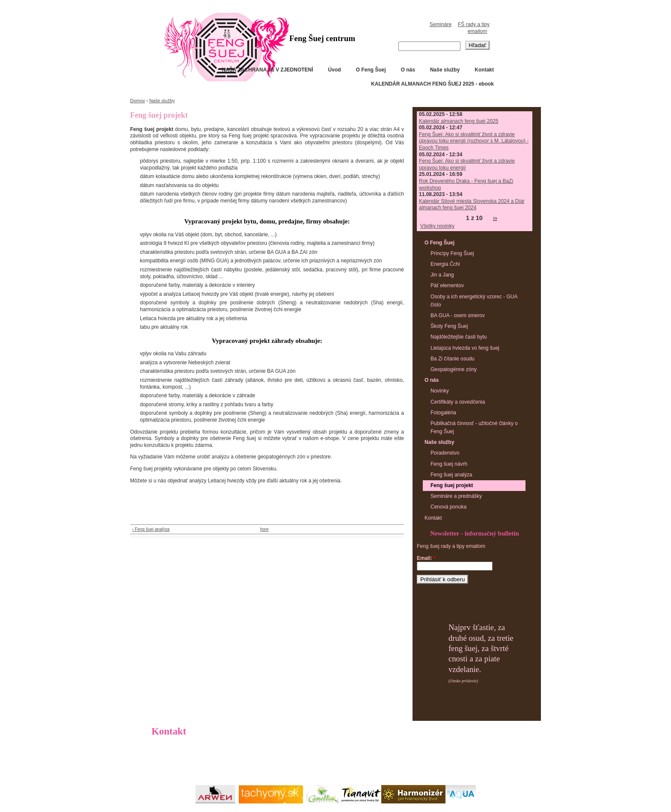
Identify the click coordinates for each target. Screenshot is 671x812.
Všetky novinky (437, 226)
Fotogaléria (443, 413)
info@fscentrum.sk (195, 763)
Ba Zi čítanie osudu (453, 359)
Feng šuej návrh (449, 464)
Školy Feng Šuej (449, 326)
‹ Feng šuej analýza (151, 529)
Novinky (440, 391)
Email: (426, 558)
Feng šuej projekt (452, 485)
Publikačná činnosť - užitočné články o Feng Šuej (474, 427)
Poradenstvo (445, 453)
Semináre (441, 24)
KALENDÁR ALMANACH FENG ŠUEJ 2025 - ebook (432, 84)
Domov (138, 101)
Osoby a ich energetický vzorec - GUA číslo (474, 301)
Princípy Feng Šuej (452, 253)
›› (495, 218)
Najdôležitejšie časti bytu (459, 337)
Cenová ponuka (448, 507)
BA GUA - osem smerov (458, 315)
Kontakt (484, 70)
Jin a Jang (442, 275)
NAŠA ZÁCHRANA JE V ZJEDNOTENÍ (267, 70)
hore (264, 529)
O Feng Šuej (371, 70)
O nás (408, 70)
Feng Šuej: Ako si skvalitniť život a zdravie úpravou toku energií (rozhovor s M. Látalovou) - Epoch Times (474, 141)
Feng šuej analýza (451, 475)
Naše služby (445, 70)
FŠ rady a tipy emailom (474, 28)
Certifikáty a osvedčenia (458, 402)
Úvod (335, 70)
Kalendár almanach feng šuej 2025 (459, 121)
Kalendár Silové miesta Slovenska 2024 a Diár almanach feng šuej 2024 (472, 205)
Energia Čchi (445, 264)
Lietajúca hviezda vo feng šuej (465, 348)
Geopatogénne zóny (454, 369)
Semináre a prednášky (456, 496)
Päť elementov (447, 286)
